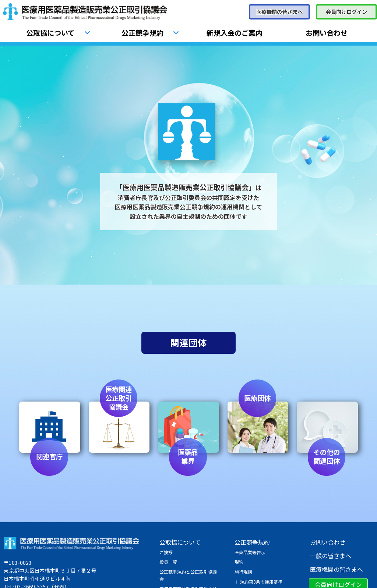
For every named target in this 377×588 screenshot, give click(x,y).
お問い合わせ (327, 33)
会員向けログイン (346, 12)
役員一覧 (168, 562)
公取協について (50, 33)
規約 (239, 562)
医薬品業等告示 (250, 552)
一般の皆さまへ (331, 556)
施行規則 (243, 572)
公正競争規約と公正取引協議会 (188, 575)
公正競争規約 (142, 33)
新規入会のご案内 (235, 33)
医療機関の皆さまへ (279, 12)
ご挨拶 (166, 552)
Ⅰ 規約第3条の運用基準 (258, 582)
